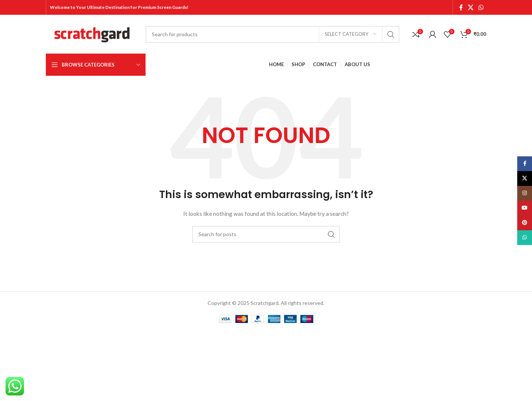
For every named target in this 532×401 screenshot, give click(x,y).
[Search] (272, 34)
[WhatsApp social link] (481, 7)
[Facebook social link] (461, 7)
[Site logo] (92, 33)
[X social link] (470, 7)
